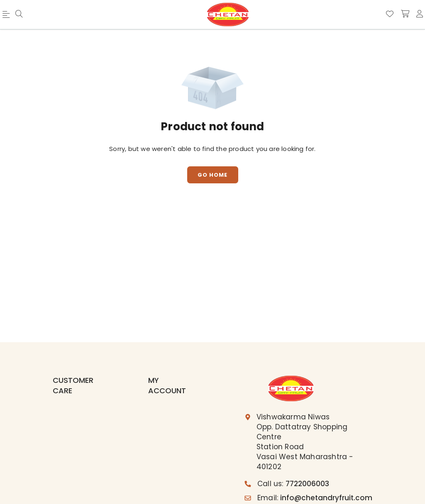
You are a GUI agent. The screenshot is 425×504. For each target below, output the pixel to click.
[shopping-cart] (405, 14)
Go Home (212, 175)
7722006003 (307, 484)
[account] (420, 14)
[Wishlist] (390, 14)
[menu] (7, 16)
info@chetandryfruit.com (326, 498)
